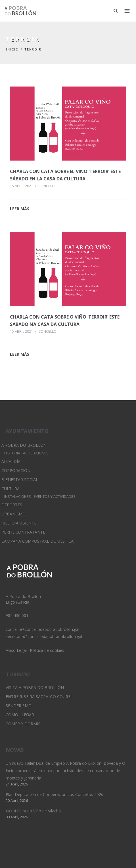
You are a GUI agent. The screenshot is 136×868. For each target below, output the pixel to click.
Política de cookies (47, 650)
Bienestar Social (20, 480)
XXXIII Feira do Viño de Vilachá (33, 811)
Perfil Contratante (23, 532)
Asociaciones (36, 453)
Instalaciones (18, 497)
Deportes (12, 505)
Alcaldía (11, 461)
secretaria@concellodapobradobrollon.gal (44, 636)
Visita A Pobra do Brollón (35, 687)
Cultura (11, 489)
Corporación (16, 470)
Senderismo (19, 706)
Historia (12, 453)
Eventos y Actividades (55, 497)
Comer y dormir (23, 724)
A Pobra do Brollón (24, 445)
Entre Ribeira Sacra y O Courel (39, 697)
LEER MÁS (20, 209)
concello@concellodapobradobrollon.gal (42, 629)
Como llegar (20, 715)
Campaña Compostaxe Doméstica (37, 541)
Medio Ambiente (19, 523)
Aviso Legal (16, 650)
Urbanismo (13, 514)
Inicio (12, 49)
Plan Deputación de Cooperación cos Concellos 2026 (55, 794)
